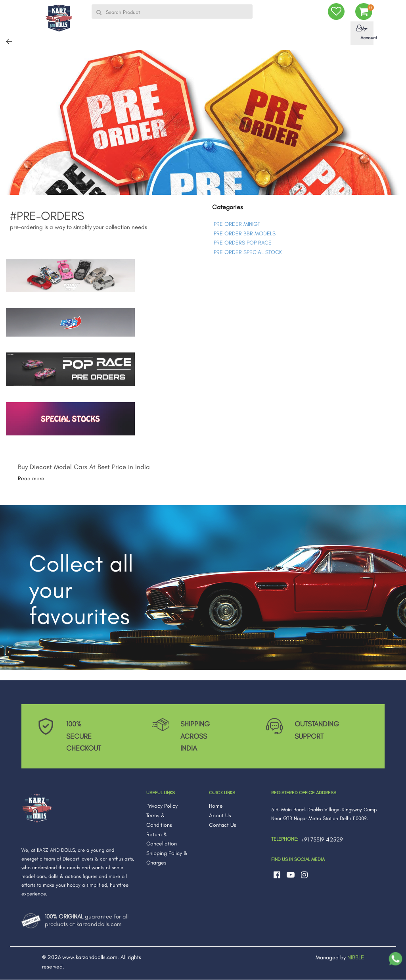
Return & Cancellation (162, 839)
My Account (363, 33)
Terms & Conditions (159, 821)
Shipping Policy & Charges (167, 858)
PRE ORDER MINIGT (237, 224)
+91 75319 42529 (322, 840)
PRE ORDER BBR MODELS (245, 234)
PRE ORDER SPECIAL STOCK (248, 253)
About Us (220, 816)
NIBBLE (356, 958)
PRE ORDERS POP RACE (243, 243)
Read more (31, 479)
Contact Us (223, 825)
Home (216, 806)
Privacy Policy (162, 806)
